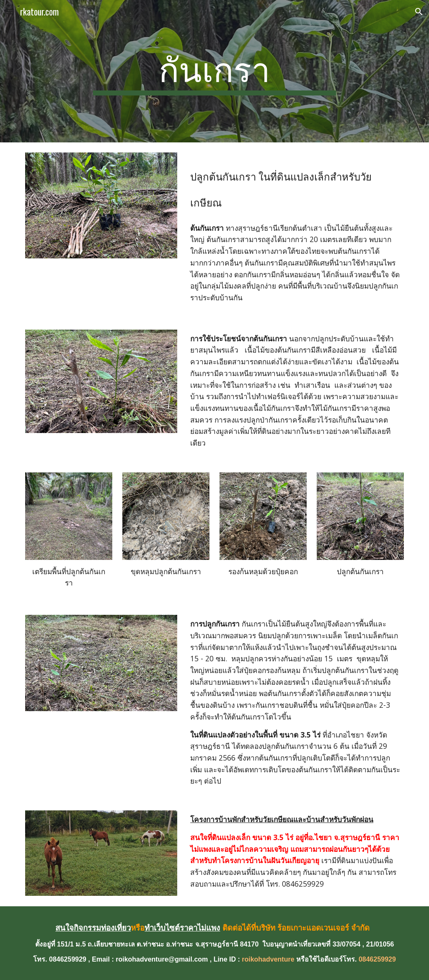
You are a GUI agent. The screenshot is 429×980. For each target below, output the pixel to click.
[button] (10, 12)
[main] (214, 71)
